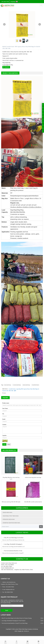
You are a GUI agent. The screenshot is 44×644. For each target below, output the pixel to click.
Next (40, 24)
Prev (4, 24)
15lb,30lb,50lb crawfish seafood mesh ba (33, 502)
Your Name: (5, 408)
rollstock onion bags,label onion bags (33, 477)
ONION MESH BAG (7, 512)
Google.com (21, 631)
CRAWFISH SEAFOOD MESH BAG (11, 523)
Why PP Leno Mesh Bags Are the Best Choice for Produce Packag (17, 618)
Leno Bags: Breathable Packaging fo (12, 544)
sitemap (36, 629)
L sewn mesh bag (17, 385)
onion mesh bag (26, 385)
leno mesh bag (8, 385)
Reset (9, 444)
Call (17, 642)
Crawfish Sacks (35, 385)
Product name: (6, 403)
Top (38, 642)
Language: (14, 2)
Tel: (3, 414)
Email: (4, 419)
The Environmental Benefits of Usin (12, 551)
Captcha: (4, 435)
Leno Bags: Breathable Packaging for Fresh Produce (14, 621)
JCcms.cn (26, 631)
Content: (4, 425)
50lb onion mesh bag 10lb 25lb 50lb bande (11, 502)
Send (4, 444)
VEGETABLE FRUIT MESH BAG (11, 516)
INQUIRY (6, 67)
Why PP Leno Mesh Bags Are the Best (13, 538)
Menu (28, 642)
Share (6, 642)
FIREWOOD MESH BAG (9, 519)
